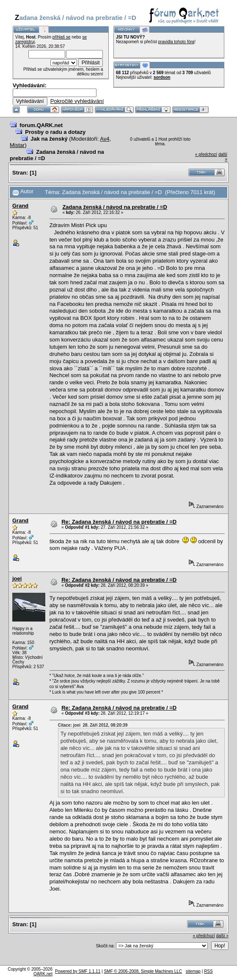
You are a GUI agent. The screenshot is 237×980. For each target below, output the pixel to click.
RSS (208, 971)
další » (222, 936)
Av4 (105, 139)
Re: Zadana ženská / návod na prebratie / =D (119, 522)
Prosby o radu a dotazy (55, 132)
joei (17, 579)
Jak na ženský (49, 139)
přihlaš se (62, 37)
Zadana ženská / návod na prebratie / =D (114, 207)
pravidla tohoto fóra (176, 42)
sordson (162, 77)
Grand (20, 206)
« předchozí (206, 154)
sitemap (193, 971)
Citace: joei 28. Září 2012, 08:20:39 (93, 725)
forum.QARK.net (41, 125)
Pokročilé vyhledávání (77, 101)
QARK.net (43, 974)
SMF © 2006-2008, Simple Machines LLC (143, 971)
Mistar (17, 145)
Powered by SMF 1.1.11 (78, 971)
